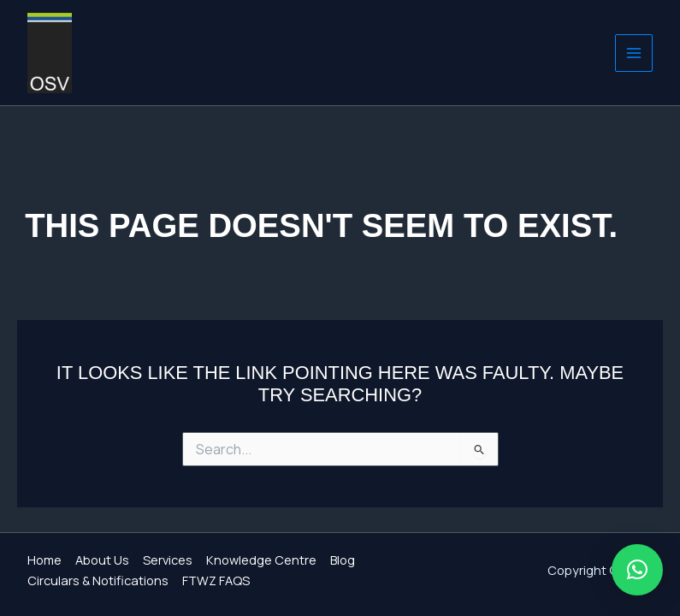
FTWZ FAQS (216, 580)
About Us (102, 560)
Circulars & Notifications (98, 580)
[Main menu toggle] (634, 53)
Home (44, 560)
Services (168, 560)
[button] (637, 570)
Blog (343, 560)
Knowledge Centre (261, 560)
